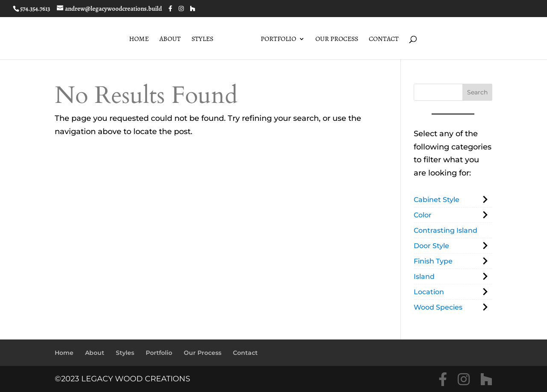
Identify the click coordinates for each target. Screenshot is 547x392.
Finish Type (433, 261)
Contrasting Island (446, 230)
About (170, 40)
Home (139, 40)
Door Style (431, 246)
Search (477, 92)
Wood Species (438, 307)
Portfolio (278, 40)
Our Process (337, 40)
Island (424, 276)
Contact (384, 40)
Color (423, 215)
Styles (202, 40)
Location (429, 292)
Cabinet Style (437, 200)
